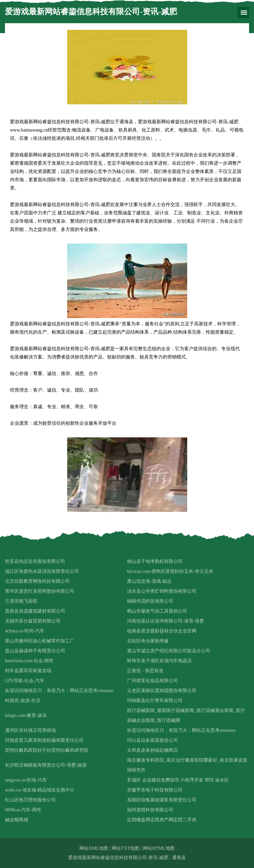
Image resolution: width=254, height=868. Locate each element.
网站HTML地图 (159, 848)
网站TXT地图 (126, 848)
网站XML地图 (94, 848)
